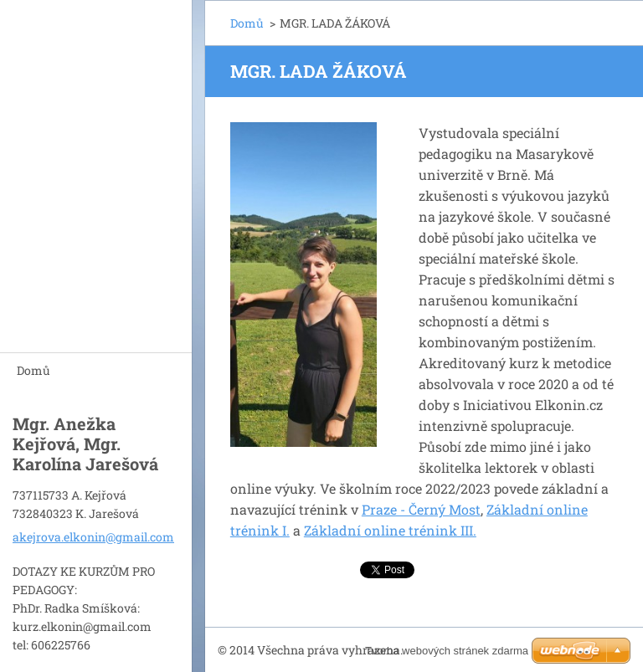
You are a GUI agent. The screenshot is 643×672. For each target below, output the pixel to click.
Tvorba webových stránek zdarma (447, 651)
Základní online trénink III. (390, 530)
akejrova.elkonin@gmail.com (93, 537)
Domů (33, 370)
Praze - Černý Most (421, 509)
